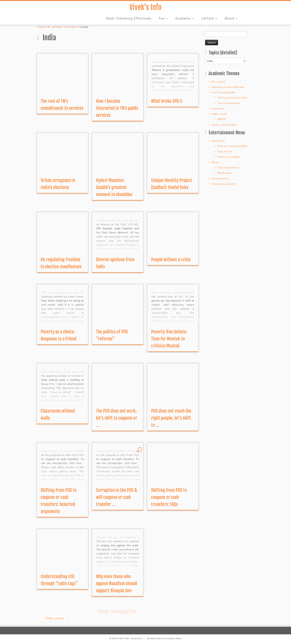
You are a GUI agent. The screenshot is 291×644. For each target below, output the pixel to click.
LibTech (209, 18)
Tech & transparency (229, 103)
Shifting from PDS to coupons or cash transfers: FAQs (169, 497)
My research (218, 82)
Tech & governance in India (232, 98)
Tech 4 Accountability (223, 92)
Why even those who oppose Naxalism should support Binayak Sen (117, 584)
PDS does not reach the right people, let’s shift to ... (171, 418)
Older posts (52, 618)
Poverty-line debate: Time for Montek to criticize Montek (169, 339)
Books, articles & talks (224, 125)
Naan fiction (218, 141)
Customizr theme (174, 638)
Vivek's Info (145, 7)
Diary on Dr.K (225, 151)
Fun (163, 18)
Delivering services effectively (228, 87)
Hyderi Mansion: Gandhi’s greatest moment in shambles (114, 187)
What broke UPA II (167, 101)
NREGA (221, 119)
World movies (225, 173)
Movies (216, 162)
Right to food (219, 114)
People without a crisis (171, 260)
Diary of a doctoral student (232, 146)
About (231, 18)
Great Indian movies (228, 168)
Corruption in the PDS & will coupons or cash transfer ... (117, 497)
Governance (218, 109)
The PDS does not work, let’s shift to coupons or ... (117, 418)
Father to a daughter (229, 157)
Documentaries (220, 178)
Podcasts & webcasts (224, 184)
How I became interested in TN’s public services (117, 108)
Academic (184, 18)
